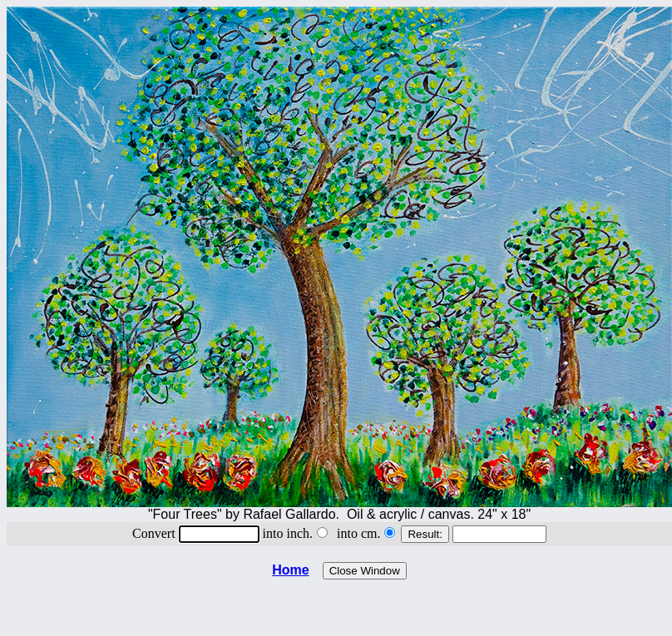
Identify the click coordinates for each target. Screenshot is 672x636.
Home (290, 570)
